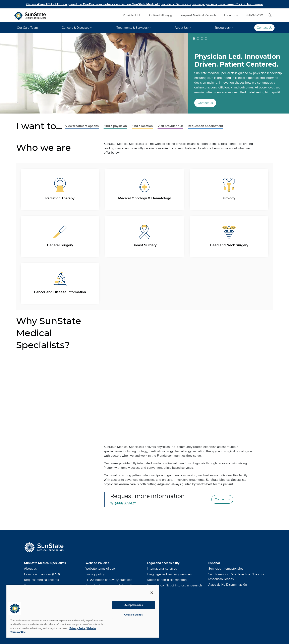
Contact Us (264, 28)
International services (162, 569)
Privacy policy (95, 574)
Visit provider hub (170, 126)
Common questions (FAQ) (42, 574)
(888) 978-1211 (123, 503)
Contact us (205, 103)
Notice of (167, 580)
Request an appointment (205, 126)
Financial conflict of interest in (174, 585)
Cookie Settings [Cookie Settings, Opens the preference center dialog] (133, 615)
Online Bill (161, 15)
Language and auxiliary (169, 574)
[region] (83, 611)
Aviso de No (228, 585)
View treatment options (82, 126)
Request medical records (41, 580)
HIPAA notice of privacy (109, 580)
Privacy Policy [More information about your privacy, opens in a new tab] (77, 628)
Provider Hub (132, 15)
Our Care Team (27, 28)
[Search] (270, 15)
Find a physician (115, 126)
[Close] (152, 593)
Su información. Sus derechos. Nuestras (236, 577)
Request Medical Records (198, 15)
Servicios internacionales (226, 569)
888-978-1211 (254, 15)
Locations (231, 15)
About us (30, 569)
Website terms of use (100, 569)
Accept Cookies (134, 605)
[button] (194, 39)
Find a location (142, 126)
